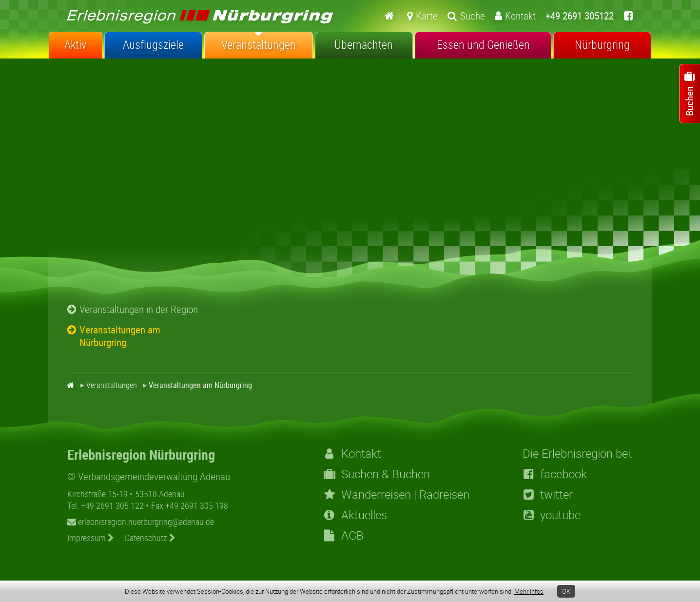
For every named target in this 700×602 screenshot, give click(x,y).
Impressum (91, 538)
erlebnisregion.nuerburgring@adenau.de (141, 522)
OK (566, 591)
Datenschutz (150, 538)
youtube (552, 515)
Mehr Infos (529, 591)
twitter (548, 494)
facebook (555, 474)
